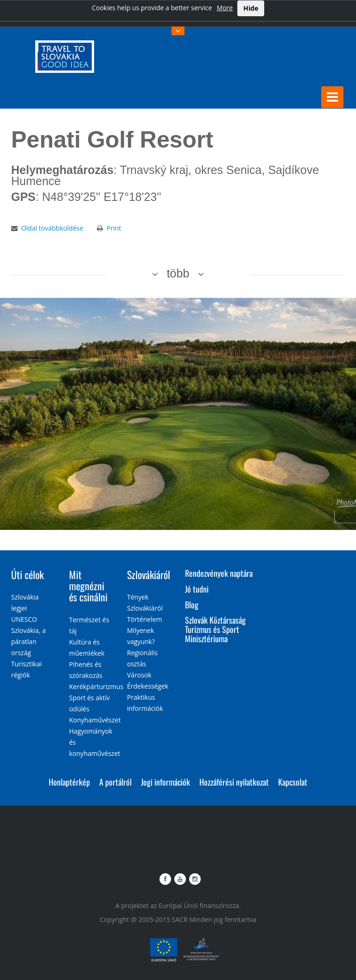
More (225, 8)
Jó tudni (197, 589)
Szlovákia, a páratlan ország (29, 642)
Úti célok (27, 574)
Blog (192, 605)
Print (114, 228)
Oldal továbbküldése (52, 228)
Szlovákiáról (149, 574)
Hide (251, 8)
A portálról (115, 782)
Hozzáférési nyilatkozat (234, 782)
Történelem (145, 619)
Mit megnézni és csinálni (88, 586)
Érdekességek (148, 686)
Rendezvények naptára (219, 573)
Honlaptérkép (69, 782)
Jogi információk (165, 782)
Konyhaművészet (95, 720)
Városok (139, 675)
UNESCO (24, 619)
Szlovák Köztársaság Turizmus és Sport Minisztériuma (215, 629)
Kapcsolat (293, 782)
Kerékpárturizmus (96, 687)
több (178, 273)
